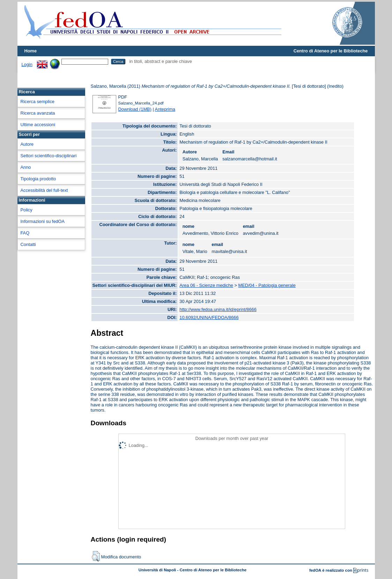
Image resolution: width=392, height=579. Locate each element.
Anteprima (165, 109)
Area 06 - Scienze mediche (206, 285)
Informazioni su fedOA (43, 221)
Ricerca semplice (38, 102)
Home (31, 51)
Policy (27, 210)
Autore (27, 144)
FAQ (25, 233)
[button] (96, 556)
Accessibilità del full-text (44, 190)
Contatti (28, 244)
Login (27, 64)
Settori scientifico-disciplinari (49, 156)
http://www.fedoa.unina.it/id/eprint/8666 (218, 309)
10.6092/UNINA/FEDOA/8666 (209, 317)
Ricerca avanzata (38, 113)
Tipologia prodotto (38, 179)
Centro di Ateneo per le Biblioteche (331, 51)
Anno (26, 167)
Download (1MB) (135, 109)
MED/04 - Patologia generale (267, 285)
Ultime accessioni (38, 125)
